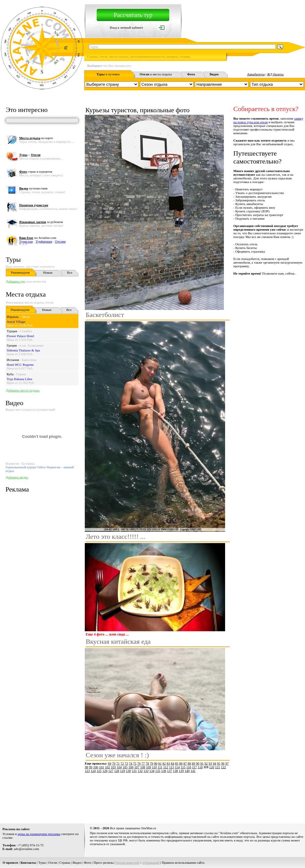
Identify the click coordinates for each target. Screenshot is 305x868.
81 (160, 763)
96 (223, 763)
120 (212, 767)
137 (170, 771)
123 (87, 771)
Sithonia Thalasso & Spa (23, 350)
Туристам (26, 241)
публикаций (151, 863)
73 (126, 763)
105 (125, 767)
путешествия (33, 188)
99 (91, 767)
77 (143, 763)
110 (154, 767)
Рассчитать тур (133, 15)
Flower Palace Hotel (20, 336)
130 (129, 771)
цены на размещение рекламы (39, 834)
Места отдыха (26, 294)
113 (171, 767)
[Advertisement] (109, 796)
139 (181, 771)
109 (149, 767)
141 (193, 771)
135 (158, 771)
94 (215, 763)
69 (110, 763)
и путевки (108, 74)
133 (146, 771)
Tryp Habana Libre (20, 379)
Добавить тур (15, 281)
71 (118, 763)
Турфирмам (44, 241)
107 (137, 767)
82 (164, 763)
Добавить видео (17, 477)
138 (176, 771)
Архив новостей (127, 863)
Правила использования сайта (183, 863)
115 (183, 767)
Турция (12, 331)
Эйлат (26, 317)
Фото (88, 863)
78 (147, 763)
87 (185, 763)
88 (189, 763)
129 (123, 771)
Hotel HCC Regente (20, 365)
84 (172, 763)
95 (219, 763)
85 (177, 763)
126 (105, 771)
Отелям (60, 241)
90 (198, 763)
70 (114, 763)
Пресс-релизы (104, 863)
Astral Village (16, 322)
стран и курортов (36, 171)
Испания (13, 360)
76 (139, 763)
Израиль (13, 317)
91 (202, 763)
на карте (36, 138)
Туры (13, 259)
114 (177, 767)
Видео (77, 863)
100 (96, 767)
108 (143, 767)
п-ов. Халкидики (31, 345)
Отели (53, 863)
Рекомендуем (20, 272)
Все (70, 272)
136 (164, 771)
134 (152, 771)
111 (160, 767)
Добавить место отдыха (23, 390)
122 (223, 767)
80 (156, 763)
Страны (65, 863)
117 (195, 767)
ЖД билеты (275, 74)
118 (200, 767)
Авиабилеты (256, 74)
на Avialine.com (38, 238)
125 (99, 771)
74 (131, 763)
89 (194, 763)
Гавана (21, 374)
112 (166, 767)
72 (122, 763)
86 (181, 763)
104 (119, 767)
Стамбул (26, 331)
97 (227, 763)
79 (151, 763)
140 (187, 771)
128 (117, 771)
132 (140, 771)
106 (131, 767)
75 (135, 763)
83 (168, 763)
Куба (10, 374)
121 (218, 767)
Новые (48, 272)
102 (108, 767)
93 (210, 763)
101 (102, 767)
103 (113, 767)
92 (206, 763)
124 (93, 771)
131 (134, 771)
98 (86, 767)
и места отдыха (156, 74)
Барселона (29, 360)
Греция (12, 345)
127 (111, 771)
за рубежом (41, 222)
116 (189, 767)
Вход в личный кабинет (127, 27)
